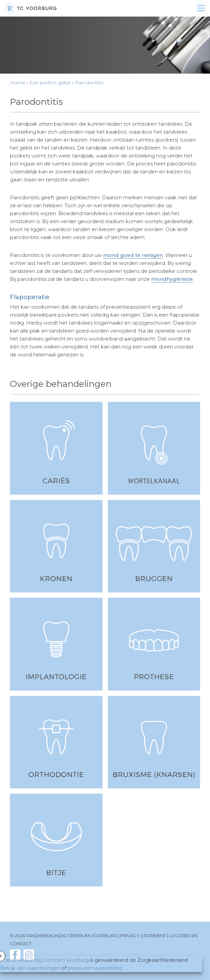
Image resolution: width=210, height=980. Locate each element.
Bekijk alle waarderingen (30, 968)
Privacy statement (143, 936)
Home (18, 83)
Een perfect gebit (50, 83)
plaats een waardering (95, 968)
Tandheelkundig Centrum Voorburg (46, 960)
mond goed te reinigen (133, 255)
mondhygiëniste (172, 279)
